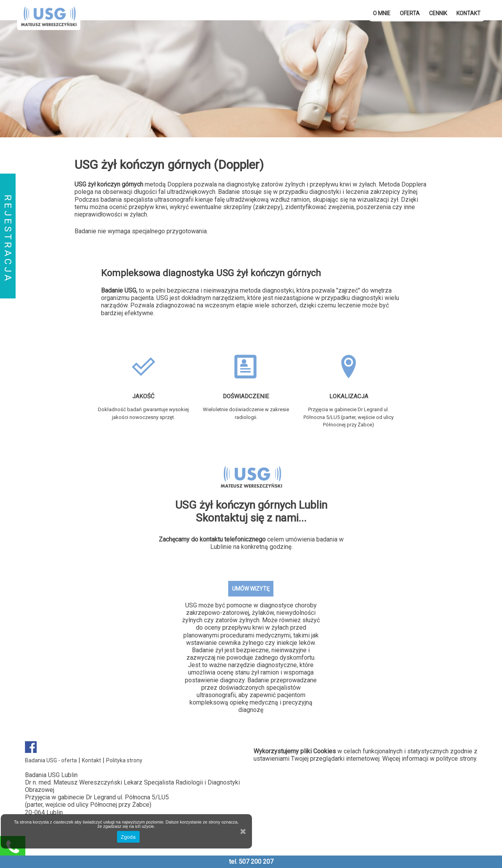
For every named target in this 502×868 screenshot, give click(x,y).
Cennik (438, 13)
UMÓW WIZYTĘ (251, 589)
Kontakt (468, 13)
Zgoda (128, 837)
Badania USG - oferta (51, 760)
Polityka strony (124, 760)
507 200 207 (256, 862)
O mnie (382, 13)
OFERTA (410, 13)
